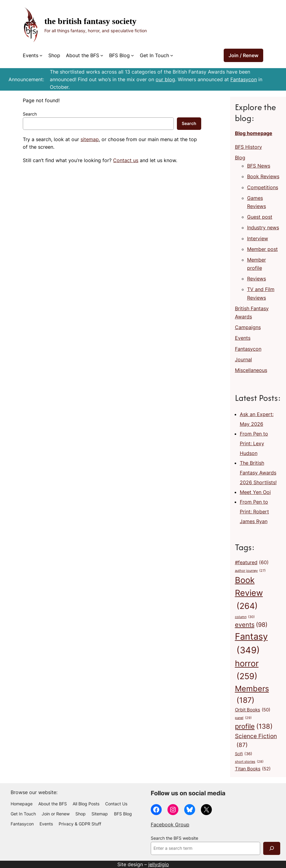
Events (243, 338)
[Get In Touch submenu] (172, 55)
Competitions (263, 187)
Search (30, 114)
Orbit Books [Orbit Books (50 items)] (253, 710)
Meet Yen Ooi (255, 492)
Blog (240, 158)
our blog (165, 79)
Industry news (263, 227)
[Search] (272, 848)
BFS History (248, 147)
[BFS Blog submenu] (133, 55)
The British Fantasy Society (90, 21)
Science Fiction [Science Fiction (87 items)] (256, 741)
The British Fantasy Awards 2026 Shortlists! (258, 473)
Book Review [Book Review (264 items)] (249, 594)
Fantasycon (244, 79)
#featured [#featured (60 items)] (252, 563)
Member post (262, 249)
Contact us (126, 160)
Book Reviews (263, 176)
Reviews (257, 279)
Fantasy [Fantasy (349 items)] (251, 644)
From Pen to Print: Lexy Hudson (254, 443)
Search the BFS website (174, 838)
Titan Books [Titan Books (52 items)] (253, 769)
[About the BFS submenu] (102, 55)
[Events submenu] (41, 55)
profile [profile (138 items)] (254, 726)
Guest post (260, 217)
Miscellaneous (251, 370)
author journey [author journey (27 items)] (250, 571)
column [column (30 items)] (245, 617)
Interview (258, 238)
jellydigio (159, 864)
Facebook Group (170, 825)
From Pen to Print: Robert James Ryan (254, 512)
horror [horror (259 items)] (247, 671)
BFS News (259, 166)
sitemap (90, 139)
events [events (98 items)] (251, 625)
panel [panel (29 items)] (243, 718)
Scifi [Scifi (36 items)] (244, 754)
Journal (243, 359)
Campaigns (248, 327)
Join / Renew (243, 55)
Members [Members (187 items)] (252, 695)
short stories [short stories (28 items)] (249, 762)
